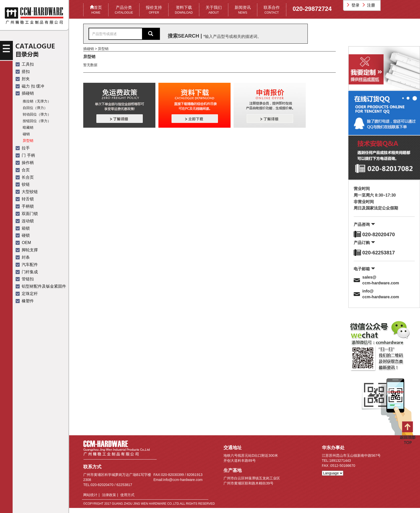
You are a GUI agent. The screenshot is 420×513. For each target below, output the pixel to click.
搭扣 (23, 72)
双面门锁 (27, 214)
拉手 (23, 148)
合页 (23, 170)
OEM (23, 243)
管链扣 (25, 279)
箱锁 (23, 228)
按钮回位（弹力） (37, 121)
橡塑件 (25, 301)
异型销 (28, 141)
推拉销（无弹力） (37, 101)
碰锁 (23, 235)
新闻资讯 (243, 10)
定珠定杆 (27, 294)
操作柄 (25, 163)
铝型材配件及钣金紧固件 (41, 286)
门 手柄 (25, 155)
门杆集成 (27, 272)
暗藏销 (28, 127)
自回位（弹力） (35, 108)
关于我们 (214, 10)
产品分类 (124, 10)
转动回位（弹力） (37, 114)
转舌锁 (25, 199)
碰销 (26, 134)
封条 (23, 257)
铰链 (23, 184)
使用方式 (127, 495)
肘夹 (23, 79)
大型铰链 (27, 192)
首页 (96, 10)
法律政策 (109, 495)
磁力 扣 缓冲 (30, 86)
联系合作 (272, 10)
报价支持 (154, 10)
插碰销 (25, 93)
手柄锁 (25, 206)
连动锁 (25, 221)
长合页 (25, 177)
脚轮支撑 (27, 250)
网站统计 (90, 495)
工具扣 (25, 64)
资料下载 (184, 10)
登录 (353, 5)
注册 (369, 5)
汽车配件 (27, 265)
